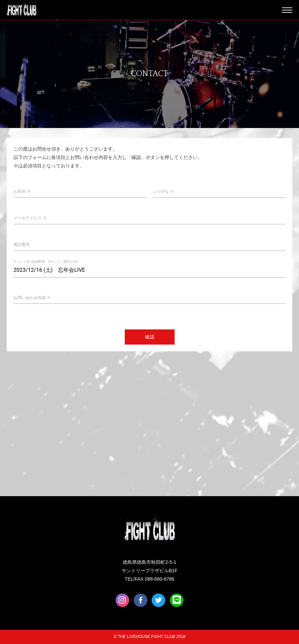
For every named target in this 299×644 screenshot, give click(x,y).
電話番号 (22, 245)
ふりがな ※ (164, 191)
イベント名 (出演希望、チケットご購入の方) (46, 262)
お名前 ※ (22, 191)
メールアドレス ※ (30, 218)
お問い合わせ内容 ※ (32, 298)
